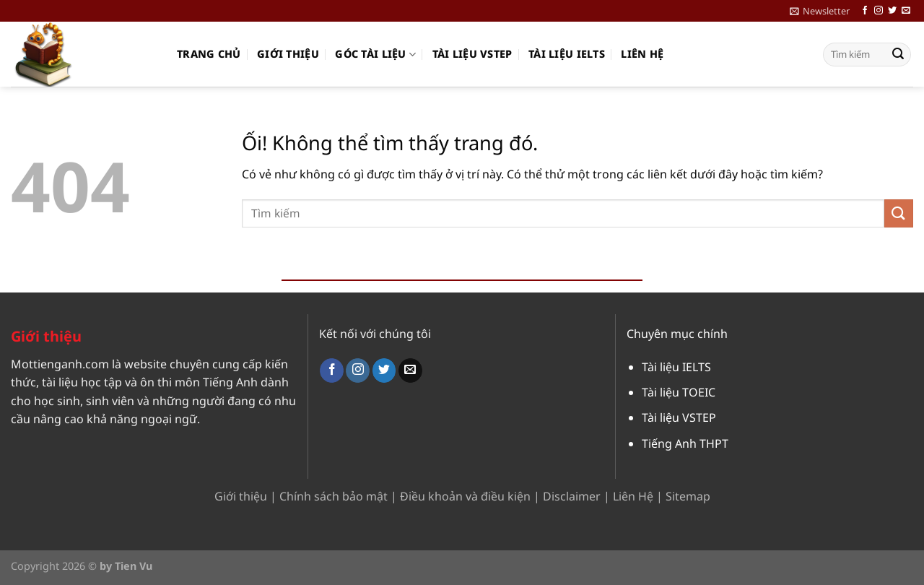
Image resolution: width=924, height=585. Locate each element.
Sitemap (688, 496)
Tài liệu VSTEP (472, 54)
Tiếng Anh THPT (685, 443)
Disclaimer (572, 496)
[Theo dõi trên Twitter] (892, 11)
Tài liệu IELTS (567, 54)
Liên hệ (642, 54)
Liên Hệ (633, 496)
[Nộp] (898, 55)
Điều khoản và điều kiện (465, 496)
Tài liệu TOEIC (679, 392)
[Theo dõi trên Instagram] (879, 11)
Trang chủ (209, 54)
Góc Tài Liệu (375, 54)
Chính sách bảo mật (334, 496)
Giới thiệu (288, 54)
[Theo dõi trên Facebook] (865, 11)
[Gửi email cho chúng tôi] (906, 11)
